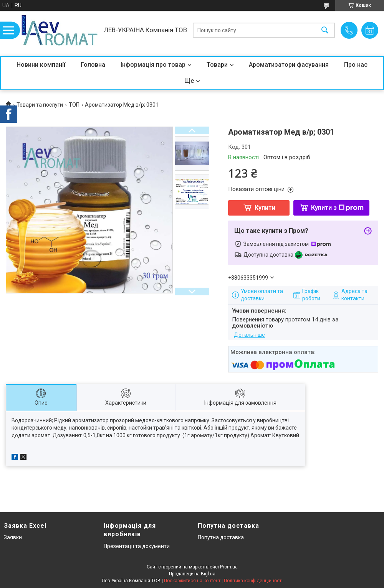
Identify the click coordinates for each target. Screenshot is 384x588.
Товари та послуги (40, 105)
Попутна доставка (221, 537)
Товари (217, 65)
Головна (93, 65)
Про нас (356, 65)
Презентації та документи (137, 546)
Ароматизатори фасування (289, 65)
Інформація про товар (153, 65)
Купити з (337, 208)
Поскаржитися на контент (192, 581)
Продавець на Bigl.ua (192, 574)
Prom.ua (229, 567)
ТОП (74, 105)
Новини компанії (41, 65)
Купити (265, 208)
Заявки (13, 537)
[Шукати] (325, 30)
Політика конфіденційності (253, 581)
